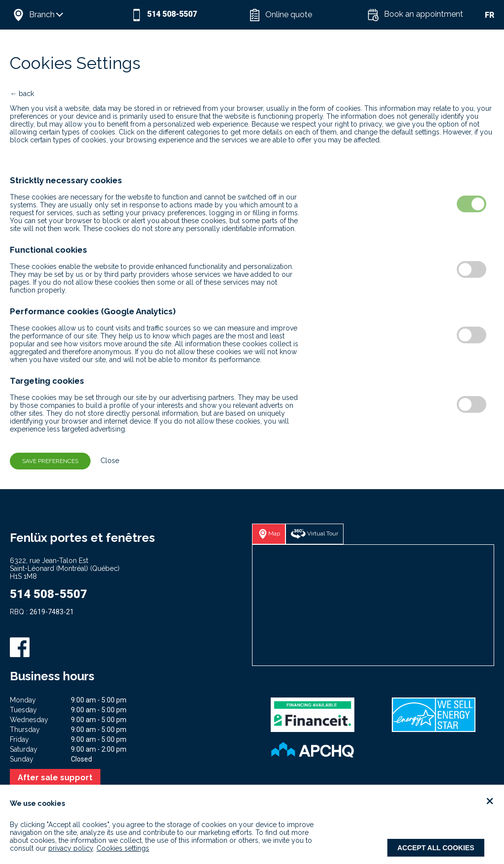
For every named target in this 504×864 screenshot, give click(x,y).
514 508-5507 (48, 594)
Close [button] (106, 461)
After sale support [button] (55, 778)
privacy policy (71, 848)
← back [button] (22, 94)
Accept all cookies (436, 848)
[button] (69, 15)
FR (489, 15)
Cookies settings (123, 848)
